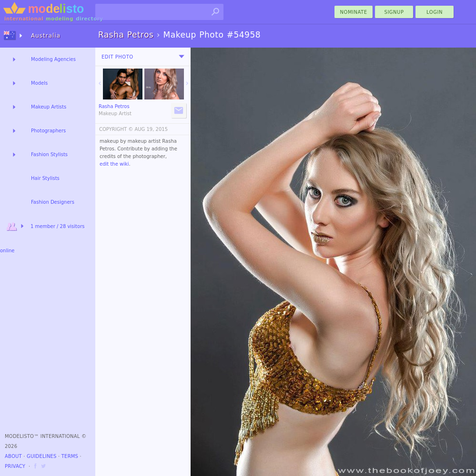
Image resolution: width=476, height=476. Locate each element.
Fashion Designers (53, 202)
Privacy (15, 466)
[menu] (182, 57)
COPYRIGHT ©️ (116, 129)
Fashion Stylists (49, 154)
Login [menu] (435, 12)
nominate (354, 12)
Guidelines (42, 456)
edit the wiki (114, 164)
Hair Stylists (45, 178)
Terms (70, 456)
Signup (394, 12)
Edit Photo (117, 57)
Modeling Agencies (53, 59)
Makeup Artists (49, 107)
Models (39, 83)
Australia (46, 36)
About (13, 456)
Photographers (48, 131)
